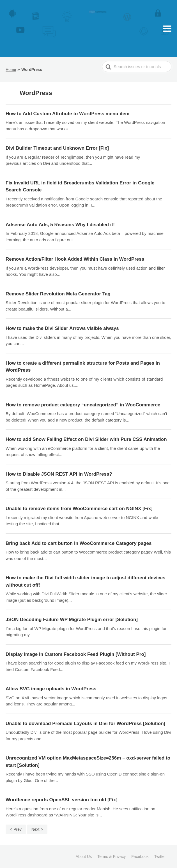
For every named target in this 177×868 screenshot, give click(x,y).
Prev (18, 829)
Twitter (160, 857)
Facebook (140, 857)
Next (35, 829)
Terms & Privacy (112, 857)
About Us (84, 857)
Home (11, 70)
